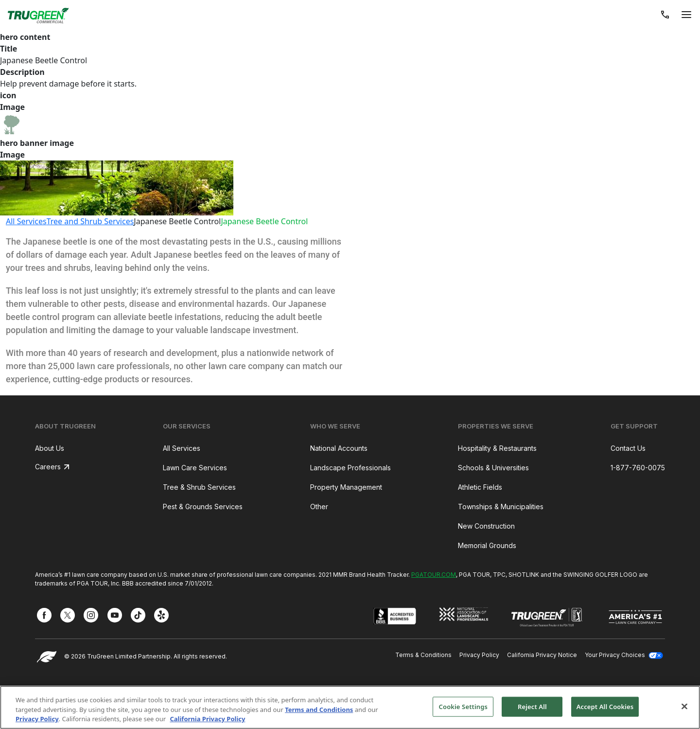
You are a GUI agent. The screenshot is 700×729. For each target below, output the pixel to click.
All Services (26, 221)
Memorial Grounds (487, 545)
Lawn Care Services (195, 468)
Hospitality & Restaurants (497, 448)
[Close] (684, 706)
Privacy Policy (479, 655)
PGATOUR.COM (434, 575)
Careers (48, 467)
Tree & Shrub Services (199, 487)
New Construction (486, 526)
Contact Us (628, 448)
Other (319, 507)
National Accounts (339, 448)
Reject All (532, 706)
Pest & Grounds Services (203, 507)
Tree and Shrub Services (90, 221)
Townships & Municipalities (501, 507)
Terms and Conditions (319, 710)
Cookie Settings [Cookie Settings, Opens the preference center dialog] (463, 706)
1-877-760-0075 (638, 468)
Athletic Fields (480, 487)
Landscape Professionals (350, 468)
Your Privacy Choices (624, 655)
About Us (50, 448)
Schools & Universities (493, 468)
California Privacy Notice (542, 655)
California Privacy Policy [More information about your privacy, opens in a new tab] (207, 719)
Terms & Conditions (423, 655)
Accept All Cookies (605, 706)
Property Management (346, 487)
